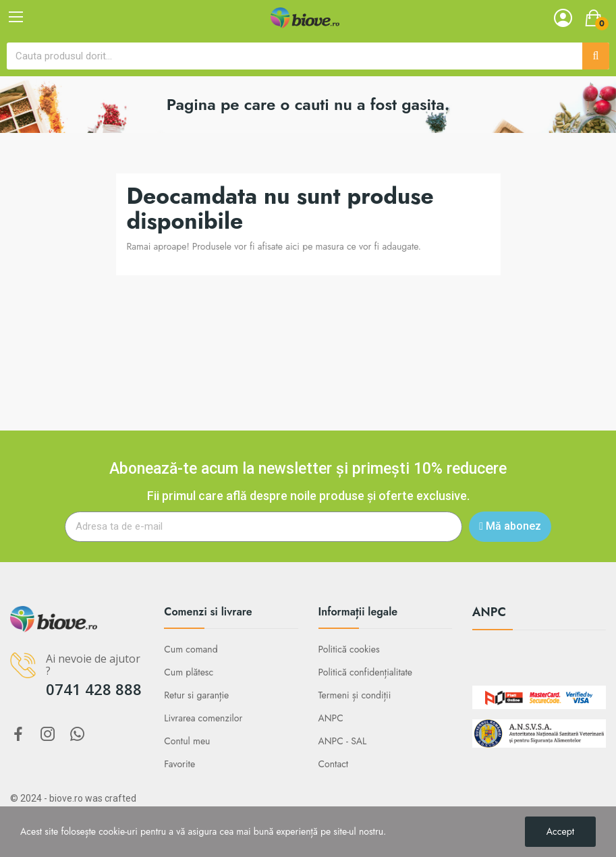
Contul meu (187, 741)
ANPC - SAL (343, 741)
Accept (560, 831)
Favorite (179, 764)
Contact (334, 764)
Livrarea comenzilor (203, 718)
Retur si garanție (196, 695)
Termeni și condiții (355, 695)
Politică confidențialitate (366, 672)
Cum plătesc (189, 672)
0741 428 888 (94, 689)
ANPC (331, 718)
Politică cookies (349, 649)
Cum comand (191, 649)
